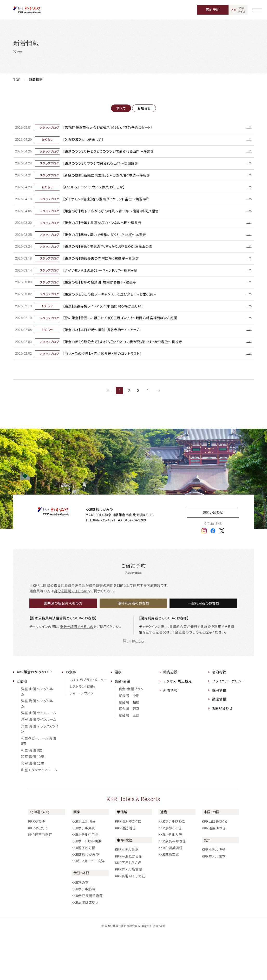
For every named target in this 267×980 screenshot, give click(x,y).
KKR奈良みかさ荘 (172, 888)
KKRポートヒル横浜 (86, 888)
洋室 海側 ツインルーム (39, 766)
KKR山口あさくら (215, 868)
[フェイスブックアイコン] (213, 577)
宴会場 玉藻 (129, 762)
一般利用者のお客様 (203, 650)
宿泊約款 (219, 719)
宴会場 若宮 (129, 756)
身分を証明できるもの (71, 638)
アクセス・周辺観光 (178, 728)
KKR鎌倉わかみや (85, 901)
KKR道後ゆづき (214, 875)
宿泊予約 (213, 10)
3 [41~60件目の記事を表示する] (138, 437)
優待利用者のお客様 (133, 650)
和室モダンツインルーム (39, 817)
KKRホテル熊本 (214, 903)
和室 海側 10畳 (33, 804)
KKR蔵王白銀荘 (40, 882)
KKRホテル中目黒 (85, 882)
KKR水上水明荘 (84, 868)
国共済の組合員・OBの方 (63, 650)
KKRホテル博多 (214, 896)
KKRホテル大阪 (170, 882)
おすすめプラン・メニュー (88, 727)
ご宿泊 (22, 728)
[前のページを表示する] (109, 438)
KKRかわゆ (37, 868)
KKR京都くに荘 (170, 875)
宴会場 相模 (129, 749)
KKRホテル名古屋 (129, 916)
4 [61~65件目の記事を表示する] (147, 437)
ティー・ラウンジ (82, 740)
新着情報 (170, 737)
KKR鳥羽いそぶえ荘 (130, 923)
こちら (140, 688)
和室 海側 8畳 (32, 797)
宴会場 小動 (129, 742)
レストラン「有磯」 (83, 733)
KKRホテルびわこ (172, 868)
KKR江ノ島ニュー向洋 (88, 908)
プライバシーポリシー (228, 728)
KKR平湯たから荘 (128, 903)
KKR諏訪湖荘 (125, 875)
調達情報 (219, 746)
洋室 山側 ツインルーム (39, 760)
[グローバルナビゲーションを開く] (257, 10)
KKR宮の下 (80, 930)
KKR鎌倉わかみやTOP (34, 719)
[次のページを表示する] (158, 438)
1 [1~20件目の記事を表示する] (120, 437)
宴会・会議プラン (131, 736)
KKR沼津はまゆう (85, 949)
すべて (121, 108)
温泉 (118, 719)
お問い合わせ (213, 559)
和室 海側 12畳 (33, 810)
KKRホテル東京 (83, 875)
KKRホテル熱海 (83, 936)
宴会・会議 (123, 728)
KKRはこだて (38, 875)
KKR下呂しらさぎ (128, 910)
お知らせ (144, 108)
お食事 (71, 719)
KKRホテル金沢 (127, 896)
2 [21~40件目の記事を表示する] (129, 437)
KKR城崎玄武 (169, 901)
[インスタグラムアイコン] (204, 577)
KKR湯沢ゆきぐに (128, 868)
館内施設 (170, 719)
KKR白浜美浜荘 (170, 895)
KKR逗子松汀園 (84, 895)
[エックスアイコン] (222, 577)
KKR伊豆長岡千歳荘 (87, 943)
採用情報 (219, 737)
